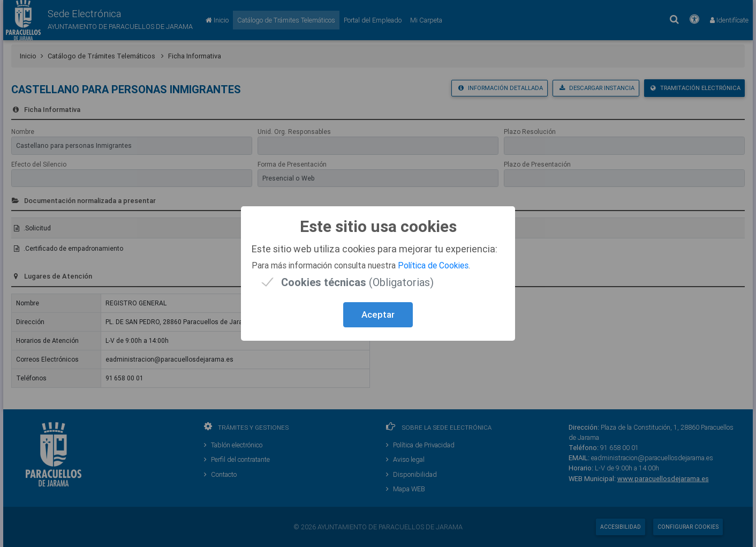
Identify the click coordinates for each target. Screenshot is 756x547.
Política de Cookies (433, 265)
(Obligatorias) (357, 282)
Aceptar (378, 314)
